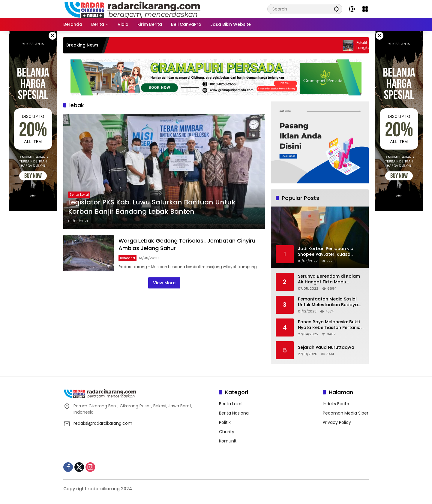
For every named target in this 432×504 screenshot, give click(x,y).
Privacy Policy (337, 422)
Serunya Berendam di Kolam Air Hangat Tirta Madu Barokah (329, 279)
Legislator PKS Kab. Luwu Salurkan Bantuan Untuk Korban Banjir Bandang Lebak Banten (152, 207)
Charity (227, 432)
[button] (336, 9)
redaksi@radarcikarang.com (103, 423)
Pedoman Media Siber (346, 413)
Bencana (127, 258)
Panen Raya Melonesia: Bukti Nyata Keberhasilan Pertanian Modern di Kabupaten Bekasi (331, 325)
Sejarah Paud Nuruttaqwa (326, 347)
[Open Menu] (365, 9)
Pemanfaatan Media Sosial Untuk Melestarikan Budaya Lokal (328, 302)
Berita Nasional (234, 413)
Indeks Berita (336, 404)
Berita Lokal (79, 195)
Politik (225, 422)
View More (164, 283)
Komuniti (228, 441)
